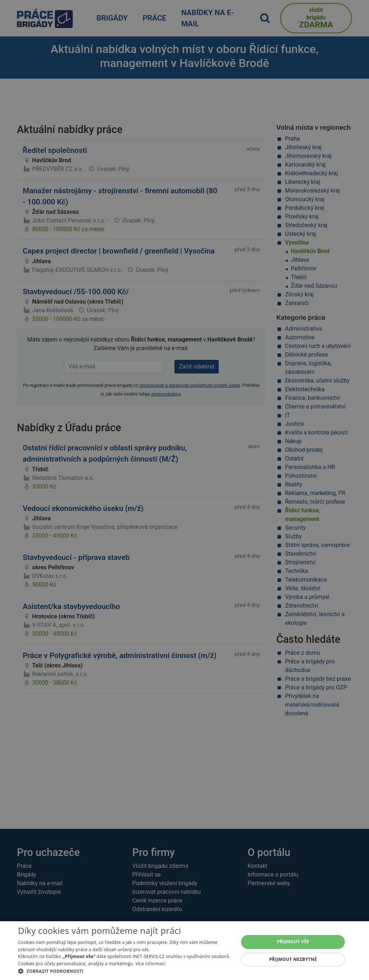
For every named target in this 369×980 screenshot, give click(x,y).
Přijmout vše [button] (293, 942)
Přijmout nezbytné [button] (293, 959)
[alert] (184, 490)
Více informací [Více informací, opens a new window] (150, 964)
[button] (125, 971)
